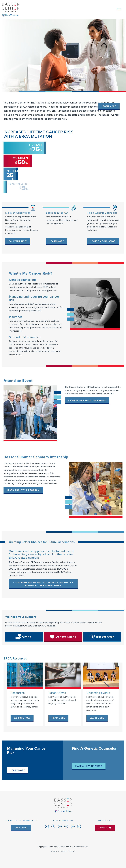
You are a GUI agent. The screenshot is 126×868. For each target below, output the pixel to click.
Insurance (16, 317)
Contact (72, 851)
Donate (105, 828)
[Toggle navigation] (119, 10)
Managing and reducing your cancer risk (34, 298)
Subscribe (21, 828)
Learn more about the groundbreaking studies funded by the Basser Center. (43, 584)
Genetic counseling (22, 280)
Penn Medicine (82, 847)
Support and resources (25, 337)
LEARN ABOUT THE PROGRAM (23, 490)
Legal (63, 851)
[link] (18, 241)
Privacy (54, 851)
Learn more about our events (87, 401)
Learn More (109, 106)
